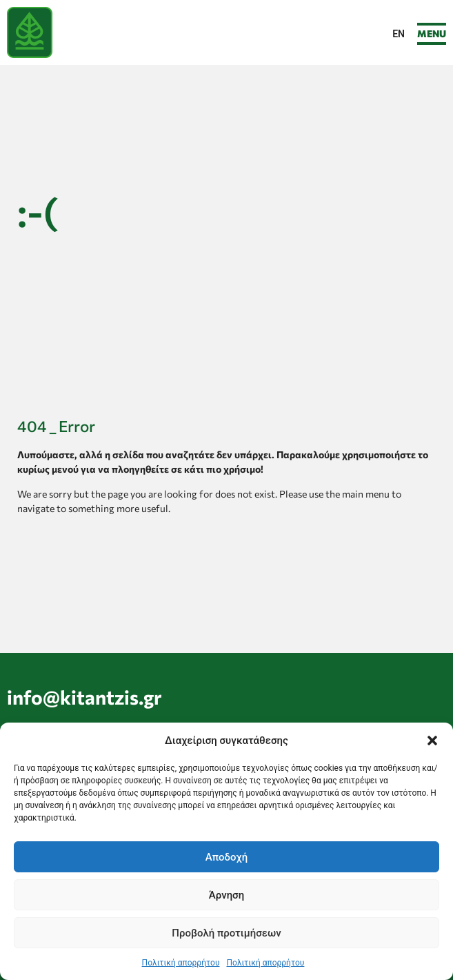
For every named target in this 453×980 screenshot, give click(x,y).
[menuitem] (399, 34)
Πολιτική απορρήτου (181, 963)
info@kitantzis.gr (84, 697)
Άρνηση (226, 895)
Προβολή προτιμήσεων (226, 933)
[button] (432, 741)
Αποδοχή (226, 857)
